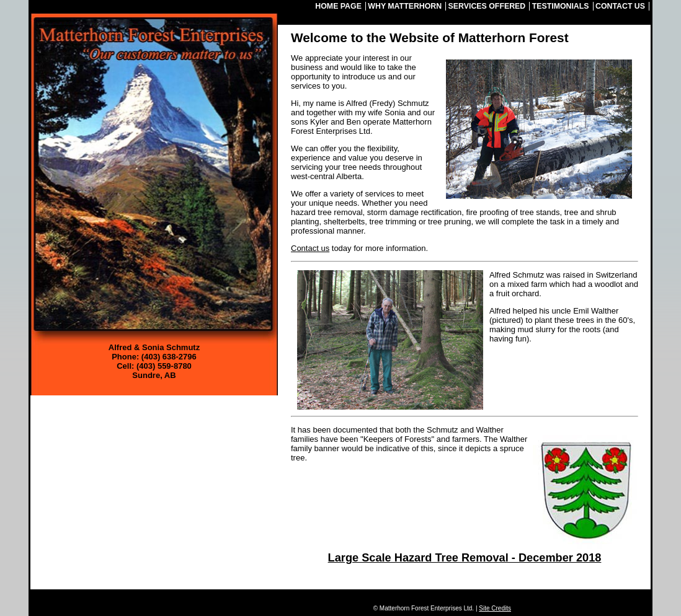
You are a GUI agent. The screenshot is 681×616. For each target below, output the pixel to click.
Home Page (338, 6)
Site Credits (495, 608)
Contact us (310, 248)
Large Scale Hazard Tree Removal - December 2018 (465, 558)
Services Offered (487, 6)
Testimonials (561, 6)
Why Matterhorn (405, 6)
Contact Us (620, 6)
